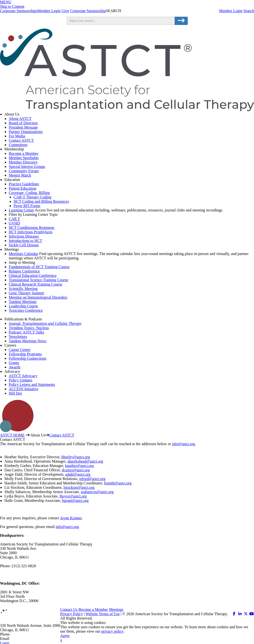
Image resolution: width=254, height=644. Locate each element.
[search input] (121, 21)
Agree (65, 636)
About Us (12, 114)
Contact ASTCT (21, 140)
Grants (14, 363)
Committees (18, 145)
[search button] (181, 21)
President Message (23, 127)
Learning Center (21, 210)
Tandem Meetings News (28, 341)
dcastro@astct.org (76, 470)
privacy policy (112, 631)
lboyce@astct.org (73, 496)
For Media (17, 136)
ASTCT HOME (12, 435)
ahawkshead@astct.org (85, 461)
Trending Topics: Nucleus (29, 328)
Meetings (12, 249)
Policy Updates (20, 380)
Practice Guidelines (24, 184)
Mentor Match (20, 175)
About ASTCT (20, 119)
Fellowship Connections (28, 358)
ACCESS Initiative (24, 389)
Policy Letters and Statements (32, 384)
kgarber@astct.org (79, 466)
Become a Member (24, 153)
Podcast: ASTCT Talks (26, 332)
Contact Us (69, 609)
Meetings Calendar (23, 254)
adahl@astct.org (78, 474)
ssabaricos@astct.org (97, 492)
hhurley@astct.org (76, 457)
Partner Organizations (26, 132)
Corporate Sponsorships (19, 11)
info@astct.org (184, 444)
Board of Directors (23, 123)
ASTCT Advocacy (23, 376)
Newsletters (18, 337)
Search (249, 11)
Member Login (231, 11)
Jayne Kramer (71, 518)
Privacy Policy (72, 614)
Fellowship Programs (25, 354)
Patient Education (22, 188)
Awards (15, 367)
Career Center (20, 350)
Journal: (45, 323)
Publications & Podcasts (23, 319)
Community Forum (24, 171)
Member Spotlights (24, 158)
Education (12, 180)
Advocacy (12, 371)
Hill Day (16, 393)
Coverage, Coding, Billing (29, 193)
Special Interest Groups (27, 167)
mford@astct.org (92, 479)
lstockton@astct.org (79, 487)
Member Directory (23, 162)
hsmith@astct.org (118, 483)
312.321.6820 (21, 634)
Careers (10, 345)
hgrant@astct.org (75, 500)
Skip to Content (12, 6)
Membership (14, 149)
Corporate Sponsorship (88, 11)
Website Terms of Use (103, 614)
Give (65, 11)
